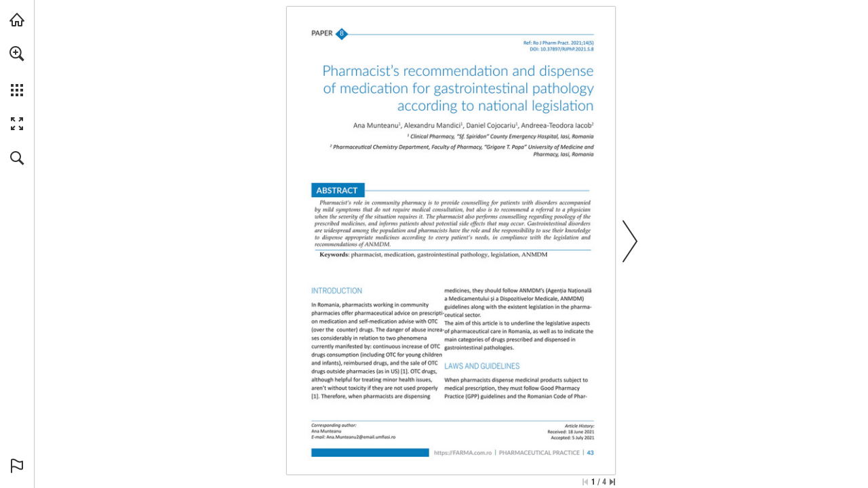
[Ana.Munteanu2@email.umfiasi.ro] (361, 437)
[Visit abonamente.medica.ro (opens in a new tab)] (17, 20)
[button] (17, 54)
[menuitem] (17, 71)
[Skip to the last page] (612, 482)
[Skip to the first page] (585, 482)
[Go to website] (463, 453)
